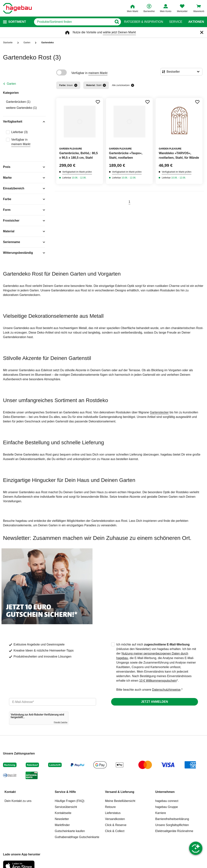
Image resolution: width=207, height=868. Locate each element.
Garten (11, 84)
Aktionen (196, 22)
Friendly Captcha (61, 722)
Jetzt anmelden (154, 702)
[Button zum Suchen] (117, 22)
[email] (53, 702)
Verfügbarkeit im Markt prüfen (77, 172)
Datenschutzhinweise (166, 690)
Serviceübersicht (66, 807)
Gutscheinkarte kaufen (70, 831)
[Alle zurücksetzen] (133, 85)
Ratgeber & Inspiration (144, 22)
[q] (73, 22)
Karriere (161, 813)
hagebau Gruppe (167, 807)
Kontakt (10, 792)
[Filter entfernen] (76, 85)
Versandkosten (115, 819)
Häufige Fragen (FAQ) (69, 801)
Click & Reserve (116, 825)
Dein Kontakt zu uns (18, 801)
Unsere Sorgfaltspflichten (172, 825)
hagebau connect (167, 801)
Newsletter (62, 819)
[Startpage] (17, 8)
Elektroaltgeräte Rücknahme (174, 831)
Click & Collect (115, 831)
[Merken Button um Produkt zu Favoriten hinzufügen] (98, 102)
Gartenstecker (159, 412)
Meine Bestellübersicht (120, 801)
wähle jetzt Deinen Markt (119, 32)
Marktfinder (62, 825)
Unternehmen (165, 792)
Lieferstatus (113, 813)
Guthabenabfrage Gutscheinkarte (77, 837)
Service (176, 22)
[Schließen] (202, 32)
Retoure (110, 807)
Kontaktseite (63, 813)
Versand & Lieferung (120, 792)
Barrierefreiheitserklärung (172, 819)
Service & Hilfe (65, 792)
